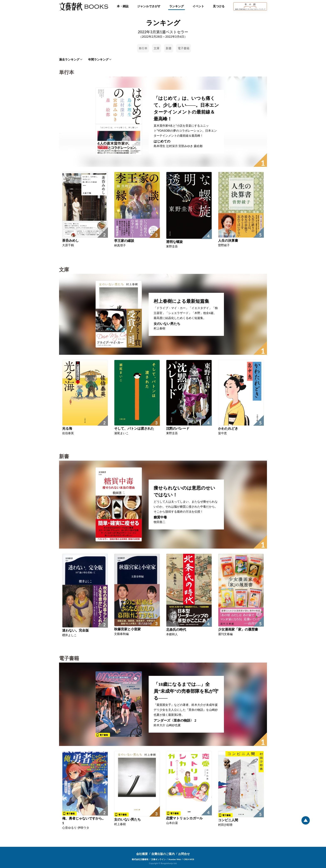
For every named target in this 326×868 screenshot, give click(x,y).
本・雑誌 (123, 6)
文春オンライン (158, 859)
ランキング (177, 6)
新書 (169, 48)
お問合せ (184, 854)
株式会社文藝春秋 (140, 859)
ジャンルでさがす (149, 6)
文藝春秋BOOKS (84, 6)
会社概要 (142, 854)
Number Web (175, 859)
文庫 (157, 48)
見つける (219, 6)
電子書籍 (184, 48)
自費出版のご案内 (163, 854)
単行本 (143, 48)
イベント (198, 6)
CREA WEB (189, 859)
